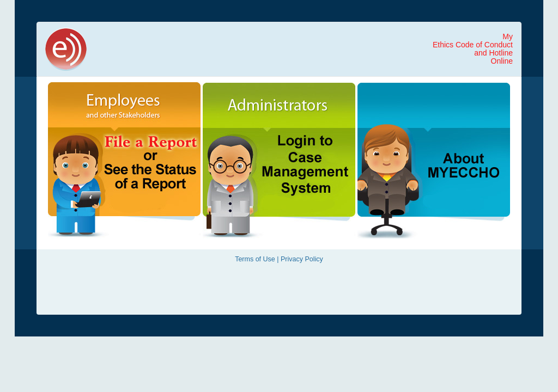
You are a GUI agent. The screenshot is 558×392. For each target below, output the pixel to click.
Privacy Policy (302, 259)
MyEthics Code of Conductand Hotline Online (473, 49)
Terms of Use (255, 259)
